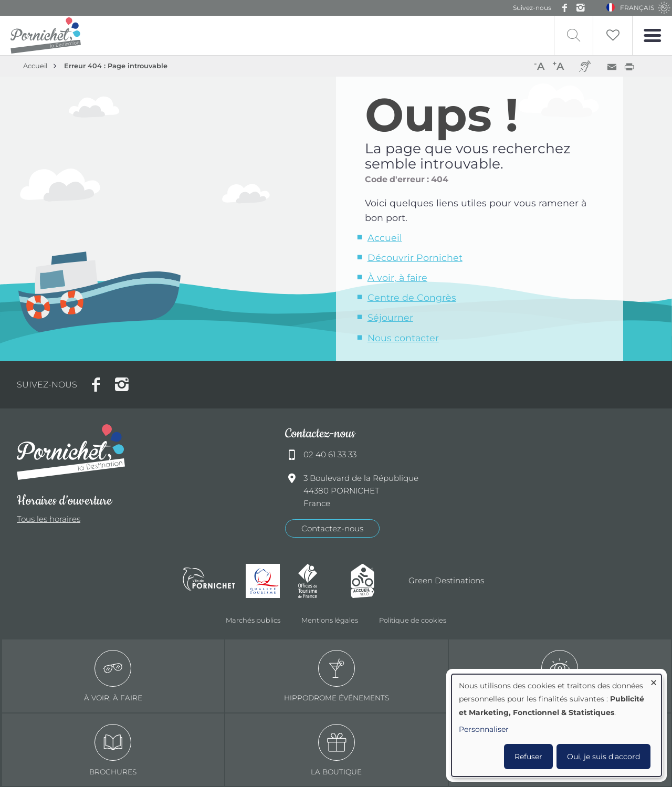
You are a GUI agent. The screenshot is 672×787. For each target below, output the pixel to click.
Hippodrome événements (337, 676)
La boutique (336, 750)
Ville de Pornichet (209, 581)
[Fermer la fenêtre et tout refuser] (654, 681)
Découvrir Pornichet (415, 258)
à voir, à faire (113, 676)
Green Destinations (446, 580)
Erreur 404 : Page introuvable (116, 66)
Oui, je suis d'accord (603, 757)
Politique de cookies (413, 620)
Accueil (35, 66)
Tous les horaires (49, 519)
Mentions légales (330, 620)
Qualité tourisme (267, 581)
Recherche (574, 35)
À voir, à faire (397, 277)
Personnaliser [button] (484, 729)
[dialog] (556, 725)
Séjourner (390, 317)
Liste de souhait (613, 35)
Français (637, 8)
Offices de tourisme (319, 581)
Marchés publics (253, 620)
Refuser (528, 757)
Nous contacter (403, 338)
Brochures (113, 750)
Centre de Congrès (412, 297)
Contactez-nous (332, 528)
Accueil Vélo (372, 581)
